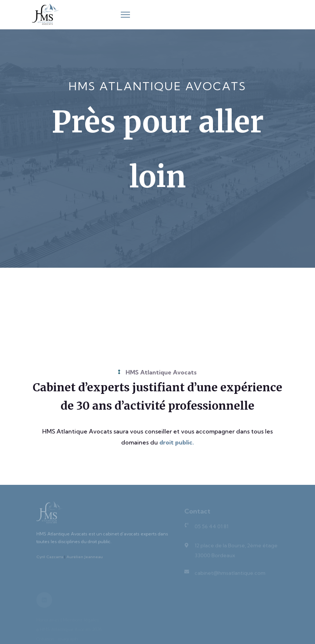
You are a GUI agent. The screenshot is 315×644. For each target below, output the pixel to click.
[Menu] (125, 15)
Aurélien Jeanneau (85, 559)
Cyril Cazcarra (50, 559)
